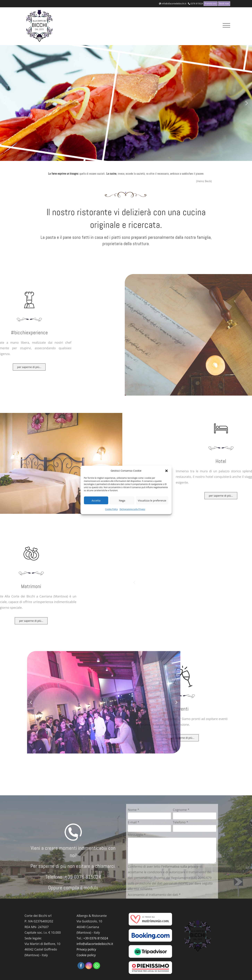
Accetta (96, 500)
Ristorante (125, 901)
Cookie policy (86, 955)
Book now (224, 4)
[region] (126, 103)
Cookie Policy (111, 509)
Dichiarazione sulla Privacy (132, 509)
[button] (166, 471)
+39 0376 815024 (96, 938)
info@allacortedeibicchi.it (174, 4)
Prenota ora (211, 4)
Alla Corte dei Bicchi (108, 901)
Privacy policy (86, 949)
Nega (122, 500)
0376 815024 (197, 4)
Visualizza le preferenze (152, 500)
